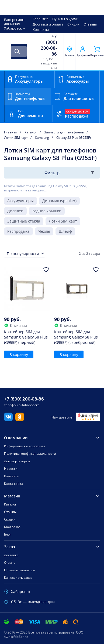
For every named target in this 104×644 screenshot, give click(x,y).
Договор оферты (17, 461)
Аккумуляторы (20, 201)
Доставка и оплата (48, 24)
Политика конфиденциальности (30, 454)
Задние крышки (47, 211)
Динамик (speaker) (59, 201)
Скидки (73, 24)
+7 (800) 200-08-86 (49, 45)
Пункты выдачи (65, 19)
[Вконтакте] (8, 420)
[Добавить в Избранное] (46, 270)
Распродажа (18, 231)
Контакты (41, 30)
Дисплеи (15, 211)
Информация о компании (25, 446)
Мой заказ (12, 527)
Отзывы (90, 24)
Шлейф (65, 231)
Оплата (10, 563)
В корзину (19, 354)
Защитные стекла (24, 221)
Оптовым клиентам (20, 570)
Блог (8, 534)
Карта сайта (14, 484)
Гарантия (40, 19)
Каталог (10, 504)
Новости (11, 469)
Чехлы (44, 231)
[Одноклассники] (20, 420)
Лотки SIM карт (63, 221)
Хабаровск (13, 28)
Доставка (11, 555)
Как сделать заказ (18, 578)
